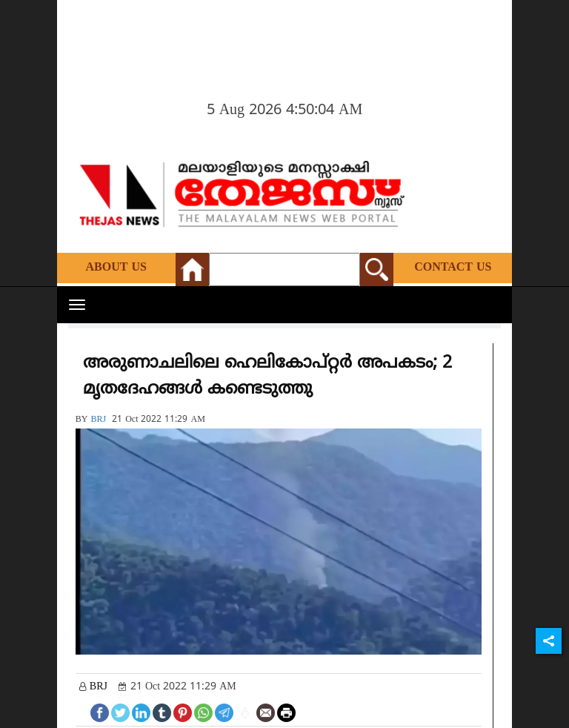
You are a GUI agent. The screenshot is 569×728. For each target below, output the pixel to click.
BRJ (98, 420)
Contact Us (453, 268)
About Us (116, 268)
